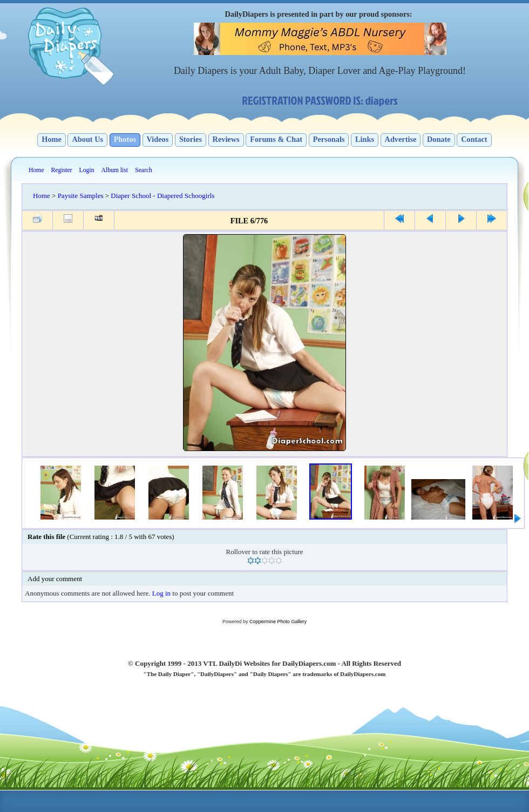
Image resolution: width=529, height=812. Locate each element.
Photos (125, 139)
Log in (161, 593)
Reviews (226, 139)
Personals (329, 139)
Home (52, 139)
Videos (158, 139)
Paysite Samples (81, 196)
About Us (87, 139)
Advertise (401, 139)
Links (365, 139)
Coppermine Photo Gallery (278, 622)
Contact (474, 139)
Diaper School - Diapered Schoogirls (162, 196)
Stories (191, 139)
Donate (439, 139)
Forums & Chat (276, 139)
